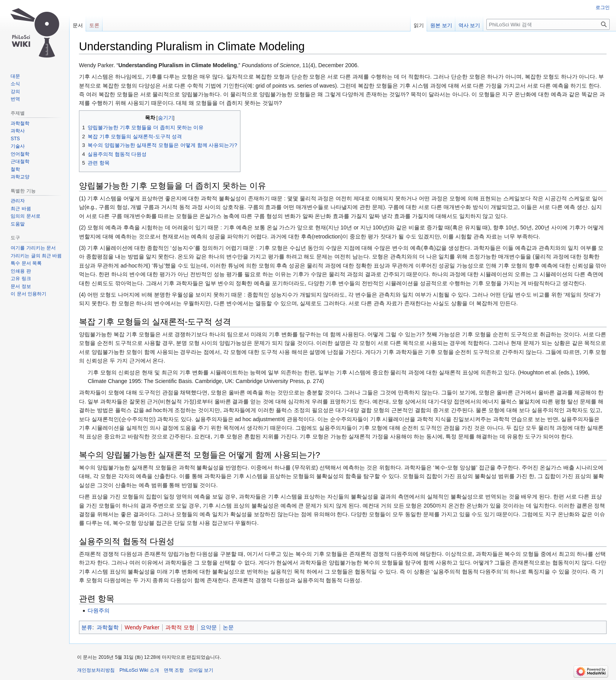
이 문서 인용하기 (28, 294)
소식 (15, 84)
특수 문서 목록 (26, 263)
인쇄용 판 (21, 271)
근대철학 (20, 161)
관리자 (18, 201)
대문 (15, 76)
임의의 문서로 (25, 216)
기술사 (18, 146)
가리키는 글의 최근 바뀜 (36, 256)
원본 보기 (441, 25)
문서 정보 (21, 286)
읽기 (419, 25)
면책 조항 (174, 670)
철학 (15, 169)
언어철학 (20, 154)
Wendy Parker (142, 627)
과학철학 (108, 627)
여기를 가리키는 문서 (33, 248)
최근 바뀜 (21, 209)
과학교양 (20, 177)
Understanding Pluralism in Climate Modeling (178, 65)
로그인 (603, 7)
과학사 (18, 131)
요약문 (209, 627)
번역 (15, 99)
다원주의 (99, 610)
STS (15, 139)
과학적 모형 (180, 627)
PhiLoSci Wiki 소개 (139, 670)
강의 (15, 92)
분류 (87, 627)
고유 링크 (21, 279)
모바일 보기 (201, 670)
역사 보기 (469, 25)
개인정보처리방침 (96, 670)
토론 (94, 25)
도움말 (18, 224)
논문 (228, 627)
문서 (78, 25)
